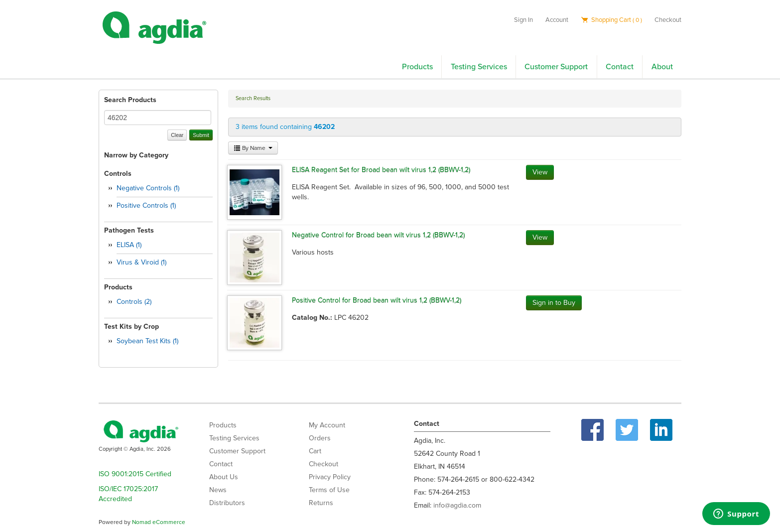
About (662, 67)
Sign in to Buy (554, 303)
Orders (320, 438)
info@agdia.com (457, 505)
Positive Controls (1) (146, 205)
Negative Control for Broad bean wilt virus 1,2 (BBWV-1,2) (378, 235)
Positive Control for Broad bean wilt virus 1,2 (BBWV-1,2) (377, 300)
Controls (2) (134, 302)
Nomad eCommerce (159, 522)
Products (417, 67)
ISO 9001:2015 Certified (135, 474)
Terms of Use (329, 490)
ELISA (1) (129, 245)
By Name (253, 148)
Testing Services (479, 67)
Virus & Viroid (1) (141, 262)
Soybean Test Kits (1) (147, 341)
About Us (224, 477)
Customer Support (556, 67)
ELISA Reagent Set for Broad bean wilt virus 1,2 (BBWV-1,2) (381, 170)
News (218, 490)
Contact (620, 67)
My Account (327, 425)
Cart (315, 451)
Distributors (227, 503)
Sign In (523, 20)
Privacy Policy (330, 477)
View (540, 172)
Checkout (668, 20)
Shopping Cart (611, 20)
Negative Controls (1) (148, 188)
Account (557, 20)
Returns (321, 503)
